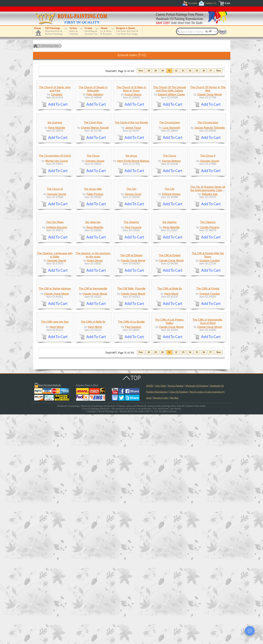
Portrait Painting (176, 615)
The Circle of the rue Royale (131, 184)
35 (197, 71)
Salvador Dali (210, 318)
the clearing (169, 376)
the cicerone (55, 184)
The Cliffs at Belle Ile (170, 493)
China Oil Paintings (179, 621)
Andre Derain (95, 440)
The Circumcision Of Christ (55, 248)
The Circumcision (170, 184)
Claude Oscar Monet (210, 125)
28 (149, 71)
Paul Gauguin (133, 557)
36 (204, 71)
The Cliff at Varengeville (93, 493)
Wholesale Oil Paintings (197, 615)
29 (156, 71)
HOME (150, 615)
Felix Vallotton (95, 125)
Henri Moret (171, 498)
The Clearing (131, 376)
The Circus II (208, 248)
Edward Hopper (171, 318)
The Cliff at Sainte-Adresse (55, 493)
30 (163, 71)
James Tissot (133, 189)
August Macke (133, 125)
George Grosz (133, 318)
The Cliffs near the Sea (55, 551)
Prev (141, 71)
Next (219, 71)
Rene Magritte (57, 189)
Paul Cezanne (133, 382)
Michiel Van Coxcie (57, 253)
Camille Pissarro (209, 382)
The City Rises (55, 376)
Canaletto (57, 125)
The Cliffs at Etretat (208, 493)
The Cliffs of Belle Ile (93, 551)
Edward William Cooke (171, 125)
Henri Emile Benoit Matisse (133, 253)
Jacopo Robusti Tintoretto (210, 189)
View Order (161, 615)
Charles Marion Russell (95, 189)
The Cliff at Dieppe (131, 434)
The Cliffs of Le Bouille (131, 551)
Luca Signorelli (171, 189)
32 (176, 71)
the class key (93, 376)
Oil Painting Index (50, 46)
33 (183, 71)
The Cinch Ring (93, 184)
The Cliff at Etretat (169, 434)
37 (211, 71)
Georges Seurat (95, 253)
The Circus (93, 248)
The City (131, 312)
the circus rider (93, 312)
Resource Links (161, 627)
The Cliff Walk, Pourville (131, 493)
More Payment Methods (50, 615)
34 (190, 71)
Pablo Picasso (95, 318)
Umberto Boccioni (57, 382)
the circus (131, 248)
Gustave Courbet (210, 440)
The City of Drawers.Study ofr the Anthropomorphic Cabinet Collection (208, 314)
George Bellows (171, 253)
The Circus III (55, 312)
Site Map (174, 627)
